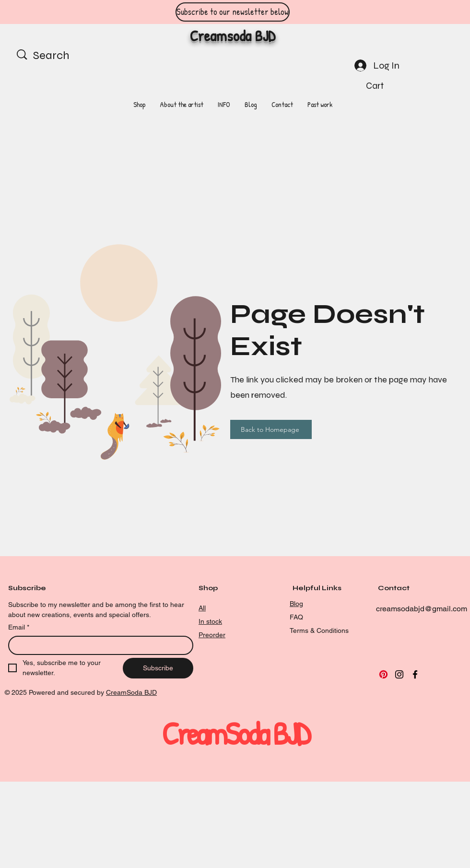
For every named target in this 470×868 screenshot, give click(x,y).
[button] (382, 86)
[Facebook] (415, 674)
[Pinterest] (383, 674)
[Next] (420, 12)
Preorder (212, 635)
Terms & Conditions (319, 630)
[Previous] (50, 12)
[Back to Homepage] (271, 429)
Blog (296, 604)
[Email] (98, 645)
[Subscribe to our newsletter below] (233, 12)
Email (19, 628)
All (202, 608)
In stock (210, 621)
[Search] (64, 56)
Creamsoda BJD (233, 36)
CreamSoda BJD (131, 692)
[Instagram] (399, 674)
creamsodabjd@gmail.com (422, 609)
